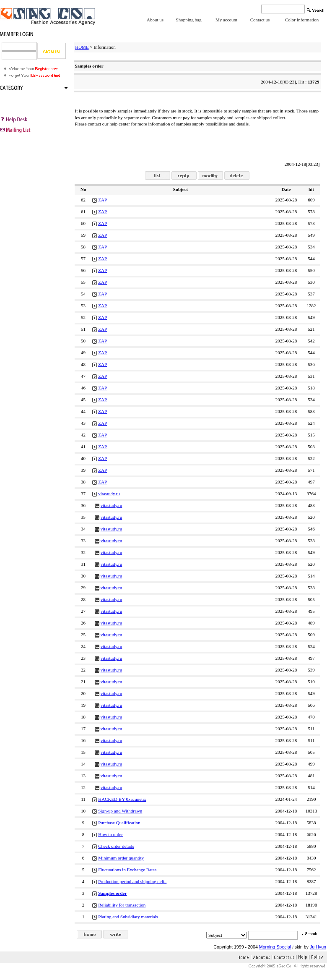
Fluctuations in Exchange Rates (127, 870)
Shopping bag (189, 20)
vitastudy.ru (109, 494)
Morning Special (275, 947)
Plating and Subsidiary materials (128, 917)
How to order (110, 834)
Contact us (260, 20)
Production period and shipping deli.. (132, 881)
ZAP (103, 200)
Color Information (302, 20)
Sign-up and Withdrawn (120, 811)
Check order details (116, 846)
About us (155, 20)
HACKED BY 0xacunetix (122, 799)
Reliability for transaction (122, 905)
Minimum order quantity (121, 858)
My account (226, 20)
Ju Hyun (318, 947)
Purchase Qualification (119, 823)
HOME (82, 47)
